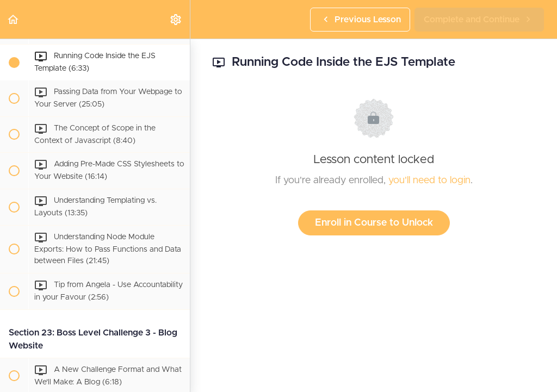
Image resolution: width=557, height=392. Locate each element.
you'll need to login (429, 181)
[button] (14, 19)
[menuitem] (176, 19)
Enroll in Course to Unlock (374, 223)
